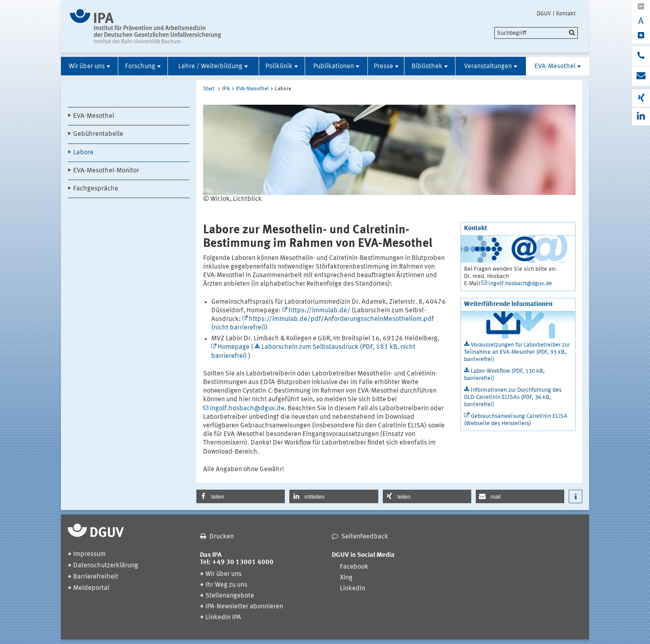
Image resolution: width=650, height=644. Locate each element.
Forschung (140, 67)
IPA (226, 89)
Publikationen (334, 67)
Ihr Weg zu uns (226, 585)
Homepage (234, 347)
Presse (383, 67)
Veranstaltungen (488, 67)
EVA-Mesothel (555, 67)
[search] (536, 33)
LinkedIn (353, 589)
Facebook (354, 567)
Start (209, 89)
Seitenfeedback (365, 537)
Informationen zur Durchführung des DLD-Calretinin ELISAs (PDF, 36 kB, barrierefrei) (513, 397)
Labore (83, 153)
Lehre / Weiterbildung (210, 67)
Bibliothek (427, 67)
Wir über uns (87, 67)
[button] (241, 496)
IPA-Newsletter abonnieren (244, 607)
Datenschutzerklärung (106, 566)
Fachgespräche (96, 189)
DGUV (544, 14)
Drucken (222, 537)
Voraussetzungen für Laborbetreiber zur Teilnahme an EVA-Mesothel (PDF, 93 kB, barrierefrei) (517, 352)
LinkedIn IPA (223, 618)
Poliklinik (279, 67)
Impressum (89, 554)
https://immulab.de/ (319, 311)
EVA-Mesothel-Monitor (106, 171)
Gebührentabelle (98, 134)
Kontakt (566, 14)
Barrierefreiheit (96, 577)
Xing (346, 578)
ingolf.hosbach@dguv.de (247, 409)
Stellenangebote (230, 596)
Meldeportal (91, 588)
